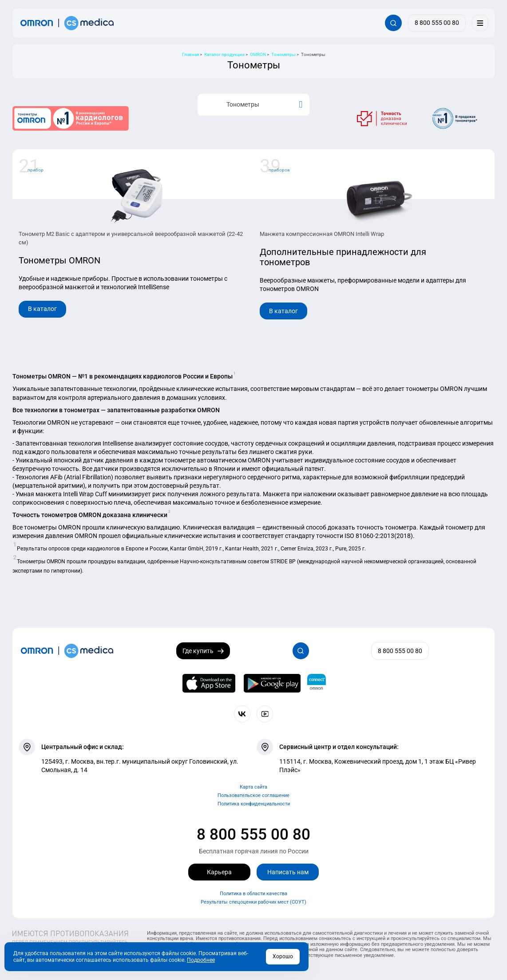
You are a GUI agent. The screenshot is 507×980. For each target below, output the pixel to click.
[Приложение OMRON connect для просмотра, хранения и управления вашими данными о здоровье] (317, 683)
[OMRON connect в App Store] (209, 683)
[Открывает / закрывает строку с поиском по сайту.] (393, 23)
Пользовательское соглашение (253, 795)
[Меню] (480, 23)
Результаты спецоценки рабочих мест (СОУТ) (253, 902)
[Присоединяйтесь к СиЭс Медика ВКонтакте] (242, 714)
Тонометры (254, 105)
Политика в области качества (253, 894)
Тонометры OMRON (59, 261)
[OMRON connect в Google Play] (272, 683)
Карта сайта (253, 787)
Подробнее (201, 960)
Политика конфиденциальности (254, 804)
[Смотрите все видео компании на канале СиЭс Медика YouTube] (265, 714)
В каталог (42, 309)
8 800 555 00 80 (253, 834)
